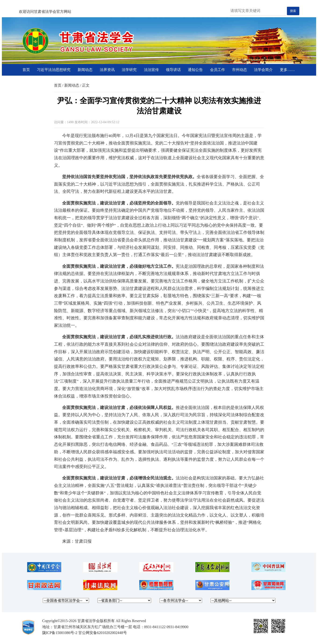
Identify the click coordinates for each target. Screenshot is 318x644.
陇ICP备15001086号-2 (60, 633)
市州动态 (239, 70)
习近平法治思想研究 (54, 70)
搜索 (293, 11)
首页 (26, 70)
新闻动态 (85, 70)
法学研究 (129, 70)
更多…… (287, 70)
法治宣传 (151, 70)
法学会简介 (263, 70)
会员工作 (218, 70)
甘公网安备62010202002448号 (103, 633)
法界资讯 (107, 70)
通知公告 (195, 70)
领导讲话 (173, 70)
